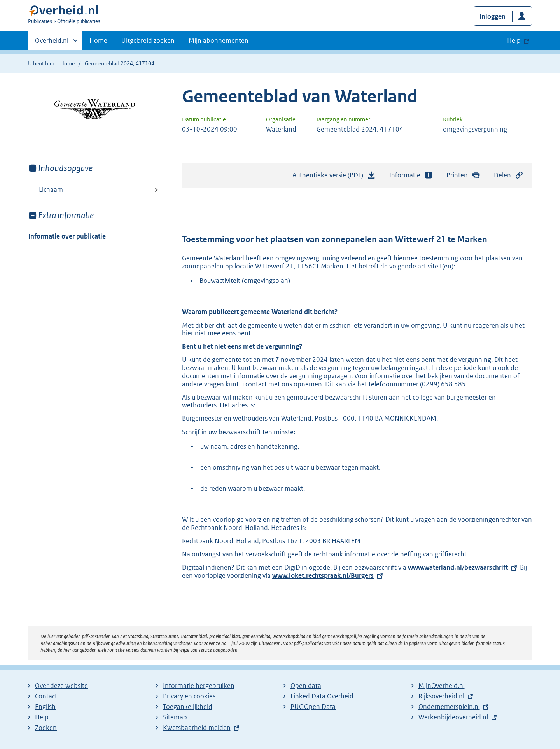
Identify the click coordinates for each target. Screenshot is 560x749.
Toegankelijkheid (188, 707)
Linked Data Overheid (322, 696)
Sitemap (175, 717)
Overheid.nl (52, 43)
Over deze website (61, 686)
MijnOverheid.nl (442, 686)
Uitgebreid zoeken (148, 40)
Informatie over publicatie (67, 236)
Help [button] (514, 40)
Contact (46, 696)
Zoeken (46, 728)
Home (98, 40)
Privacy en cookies (189, 696)
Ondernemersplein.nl (449, 707)
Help (42, 717)
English (45, 707)
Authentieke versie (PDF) (334, 177)
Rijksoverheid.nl (441, 696)
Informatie (411, 175)
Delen (509, 175)
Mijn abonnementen (219, 40)
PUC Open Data (313, 707)
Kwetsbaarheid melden (197, 728)
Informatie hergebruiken (199, 686)
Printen (463, 175)
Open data (306, 686)
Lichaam (51, 189)
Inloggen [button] (493, 16)
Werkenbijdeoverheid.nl (453, 717)
